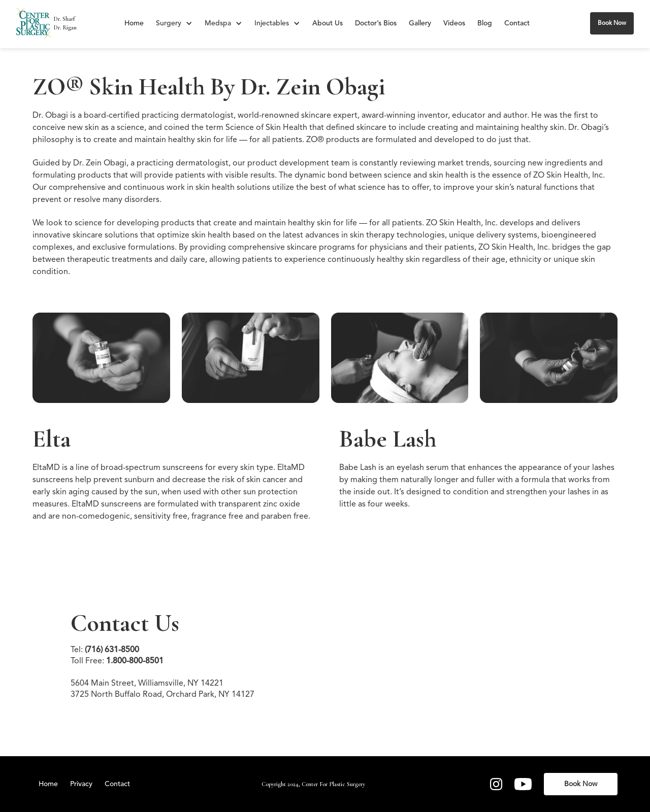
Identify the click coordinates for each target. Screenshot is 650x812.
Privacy (81, 784)
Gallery (420, 23)
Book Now (612, 23)
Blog (485, 23)
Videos (454, 23)
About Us (328, 23)
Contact (517, 23)
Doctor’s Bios (376, 23)
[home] (34, 23)
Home (134, 23)
